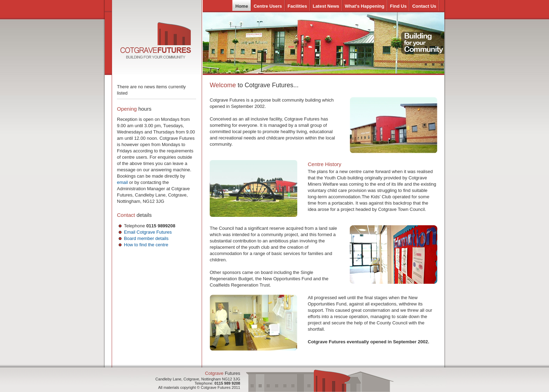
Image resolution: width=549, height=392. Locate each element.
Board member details (146, 238)
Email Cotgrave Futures (148, 232)
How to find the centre (146, 245)
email (122, 182)
